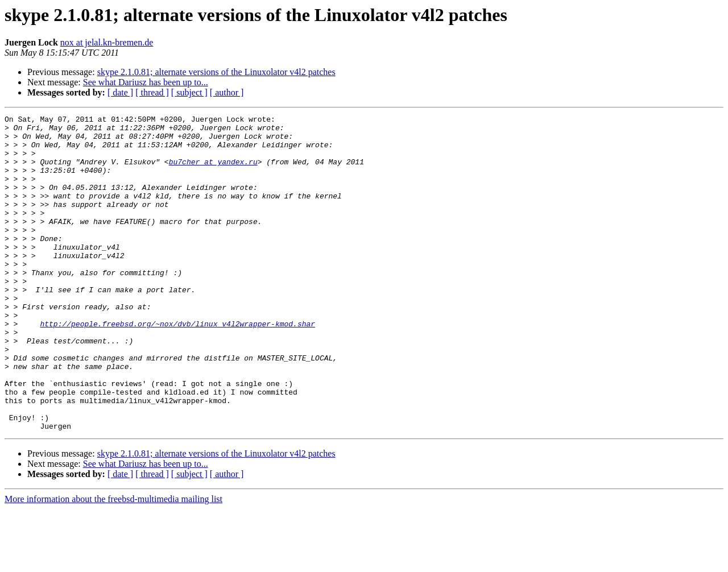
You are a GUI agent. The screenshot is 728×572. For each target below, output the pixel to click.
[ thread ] (152, 92)
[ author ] (227, 92)
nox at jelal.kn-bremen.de (107, 42)
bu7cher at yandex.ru (213, 172)
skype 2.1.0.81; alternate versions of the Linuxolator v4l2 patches (216, 72)
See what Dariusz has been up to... (146, 82)
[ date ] (120, 92)
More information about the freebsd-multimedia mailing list (113, 562)
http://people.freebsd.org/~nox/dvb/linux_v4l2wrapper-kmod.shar (177, 366)
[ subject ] (189, 92)
